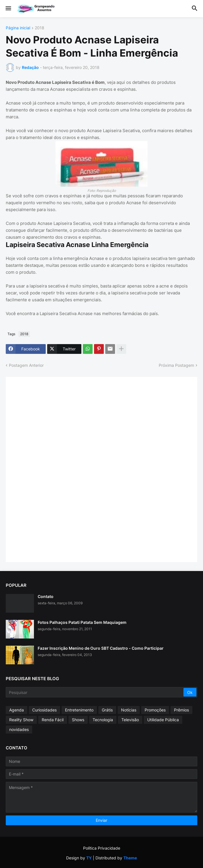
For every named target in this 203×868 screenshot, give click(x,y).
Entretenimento (79, 710)
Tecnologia (103, 720)
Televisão (130, 720)
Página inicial (18, 28)
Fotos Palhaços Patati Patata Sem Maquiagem (82, 622)
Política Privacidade (102, 848)
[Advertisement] (55, 469)
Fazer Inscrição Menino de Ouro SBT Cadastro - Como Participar (101, 648)
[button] (8, 9)
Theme (130, 858)
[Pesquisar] (95, 692)
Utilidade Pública (163, 720)
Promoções (155, 710)
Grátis (107, 710)
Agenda (17, 710)
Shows (78, 720)
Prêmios (181, 710)
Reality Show (21, 720)
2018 (40, 28)
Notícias (129, 710)
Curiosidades (44, 710)
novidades (19, 729)
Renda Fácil (53, 720)
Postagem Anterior (26, 365)
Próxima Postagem (176, 365)
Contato (46, 596)
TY (89, 858)
